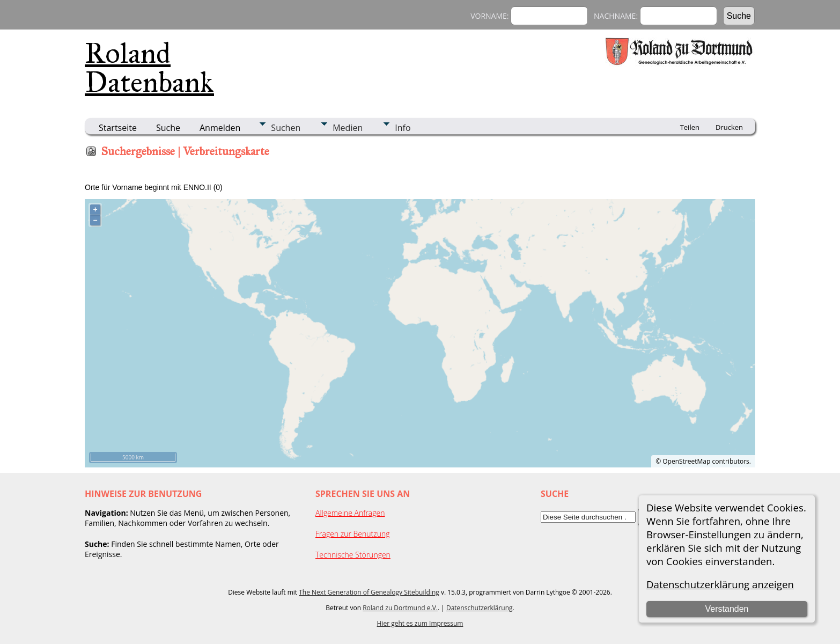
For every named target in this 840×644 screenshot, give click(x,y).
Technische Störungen (353, 555)
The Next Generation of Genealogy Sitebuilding (369, 592)
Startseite (118, 128)
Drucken (729, 127)
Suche (168, 128)
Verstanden (727, 609)
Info (403, 128)
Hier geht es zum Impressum (420, 623)
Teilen (690, 127)
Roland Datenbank (149, 68)
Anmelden (220, 128)
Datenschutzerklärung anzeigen (720, 584)
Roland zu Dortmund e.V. (400, 608)
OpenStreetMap (686, 461)
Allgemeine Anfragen (350, 513)
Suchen (286, 128)
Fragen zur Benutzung (353, 534)
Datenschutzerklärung (480, 608)
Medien (348, 128)
